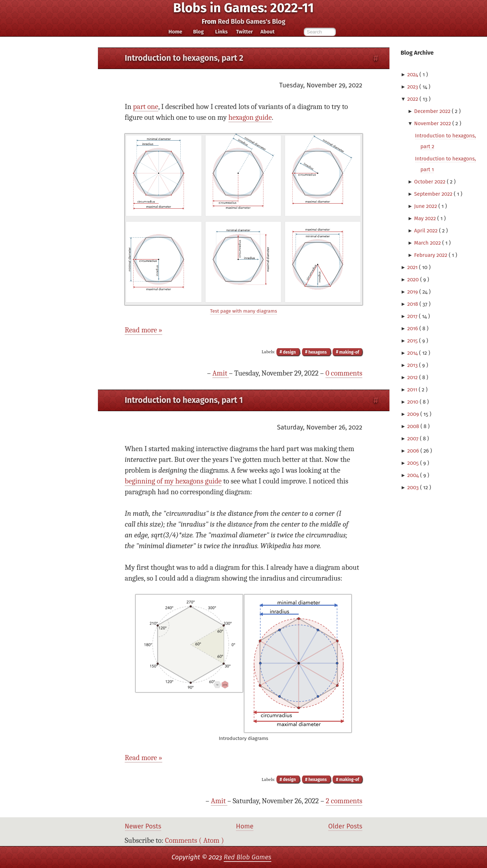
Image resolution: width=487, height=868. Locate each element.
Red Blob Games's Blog (251, 22)
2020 (414, 280)
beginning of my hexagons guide (173, 481)
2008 (414, 426)
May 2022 (426, 218)
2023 (413, 87)
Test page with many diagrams (243, 311)
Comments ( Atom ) (195, 840)
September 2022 (434, 194)
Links (222, 32)
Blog (198, 32)
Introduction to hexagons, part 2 (184, 58)
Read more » (144, 330)
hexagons (317, 352)
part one (146, 107)
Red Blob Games (248, 857)
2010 (413, 402)
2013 (413, 365)
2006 (414, 451)
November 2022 (433, 123)
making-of (349, 352)
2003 (414, 487)
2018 (413, 304)
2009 (414, 414)
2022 (413, 99)
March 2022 (428, 243)
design (289, 352)
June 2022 (426, 206)
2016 (413, 328)
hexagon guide (250, 117)
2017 (413, 316)
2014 (413, 353)
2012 (413, 377)
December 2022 (433, 111)
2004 (414, 475)
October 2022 (431, 182)
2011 (413, 390)
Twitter (245, 32)
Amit (221, 373)
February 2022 (432, 255)
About (267, 32)
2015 (413, 341)
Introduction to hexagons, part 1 (184, 400)
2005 (414, 463)
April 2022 (427, 231)
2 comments (344, 801)
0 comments (344, 373)
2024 (413, 74)
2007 (413, 438)
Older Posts (345, 826)
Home (175, 32)
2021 (413, 267)
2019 (413, 292)
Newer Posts (143, 826)
